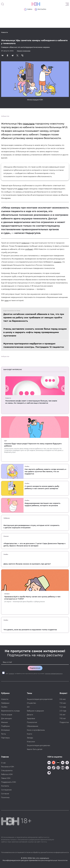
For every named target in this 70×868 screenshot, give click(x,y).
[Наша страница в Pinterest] (58, 768)
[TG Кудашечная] (54, 763)
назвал (20, 189)
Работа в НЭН (7, 774)
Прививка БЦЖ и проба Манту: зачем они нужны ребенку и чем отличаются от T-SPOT (32, 598)
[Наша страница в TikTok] (54, 768)
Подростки (64, 722)
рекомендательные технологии (54, 860)
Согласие (5, 794)
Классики (31, 742)
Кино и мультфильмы (36, 730)
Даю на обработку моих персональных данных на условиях (34, 674)
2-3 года (63, 711)
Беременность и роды (10, 711)
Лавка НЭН (6, 778)
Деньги (30, 715)
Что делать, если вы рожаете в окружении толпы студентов (30, 630)
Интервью (5, 730)
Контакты (5, 786)
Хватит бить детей (35, 749)
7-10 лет (63, 718)
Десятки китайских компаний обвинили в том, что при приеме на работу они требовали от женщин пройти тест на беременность (34, 318)
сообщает (29, 249)
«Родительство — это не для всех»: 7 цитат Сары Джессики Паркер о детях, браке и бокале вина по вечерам (34, 545)
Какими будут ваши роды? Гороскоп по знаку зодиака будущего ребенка (33, 445)
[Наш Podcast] (67, 768)
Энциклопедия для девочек (39, 745)
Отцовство (31, 703)
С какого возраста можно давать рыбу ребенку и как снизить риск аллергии (42, 487)
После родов (7, 715)
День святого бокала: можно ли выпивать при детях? (27, 564)
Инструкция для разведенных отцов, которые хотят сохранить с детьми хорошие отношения (31, 526)
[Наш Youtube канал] (63, 768)
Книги (30, 734)
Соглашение (6, 790)
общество (6, 116)
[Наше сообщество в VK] (63, 763)
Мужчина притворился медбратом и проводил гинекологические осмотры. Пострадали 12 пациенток (34, 345)
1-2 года (63, 707)
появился (25, 243)
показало (58, 262)
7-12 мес (63, 703)
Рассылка (40, 9)
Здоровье (31, 718)
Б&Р (6, 441)
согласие (11, 674)
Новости (4, 32)
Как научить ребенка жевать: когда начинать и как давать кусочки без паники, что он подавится (45, 472)
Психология (32, 722)
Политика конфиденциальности (57, 852)
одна (7, 300)
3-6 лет (62, 715)
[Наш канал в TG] (49, 763)
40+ (28, 707)
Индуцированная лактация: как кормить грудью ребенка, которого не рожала (43, 504)
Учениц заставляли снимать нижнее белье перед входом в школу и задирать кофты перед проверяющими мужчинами (35, 332)
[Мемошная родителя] (58, 763)
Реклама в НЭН (8, 767)
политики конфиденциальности (54, 674)
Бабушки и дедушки (35, 711)
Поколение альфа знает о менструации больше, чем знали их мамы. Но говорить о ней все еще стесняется (31, 402)
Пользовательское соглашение (12, 852)
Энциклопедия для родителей (40, 699)
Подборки (5, 726)
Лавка (28, 9)
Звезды (30, 738)
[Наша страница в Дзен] (49, 768)
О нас (3, 763)
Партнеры (5, 738)
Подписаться (35, 668)
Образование (33, 726)
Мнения (6, 536)
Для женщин (6, 718)
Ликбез (27, 466)
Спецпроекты (7, 771)
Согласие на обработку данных (35, 852)
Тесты (4, 734)
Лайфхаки (7, 518)
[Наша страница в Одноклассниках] (67, 763)
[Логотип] (36, 4)
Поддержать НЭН (9, 782)
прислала (29, 124)
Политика (5, 797)
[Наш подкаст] (49, 773)
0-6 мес (63, 699)
